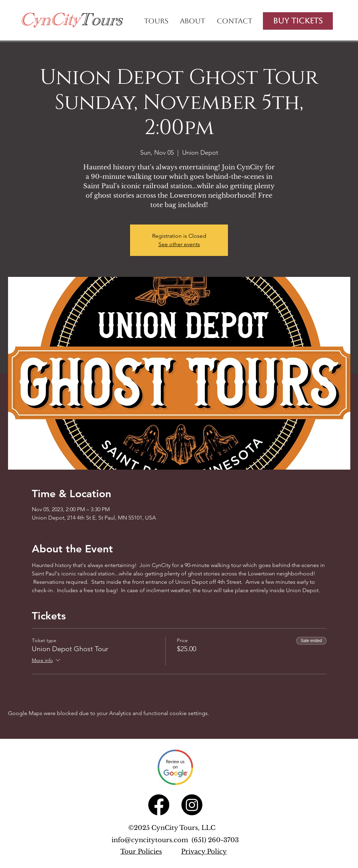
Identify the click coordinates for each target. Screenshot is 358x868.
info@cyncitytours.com (152, 840)
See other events (179, 244)
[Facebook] (159, 805)
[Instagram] (192, 805)
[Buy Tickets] (298, 21)
